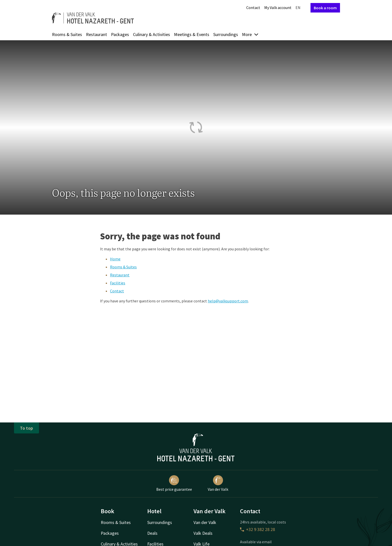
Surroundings (226, 34)
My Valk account (278, 8)
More (250, 34)
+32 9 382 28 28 (257, 529)
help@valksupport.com (228, 301)
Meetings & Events (192, 34)
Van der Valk (218, 483)
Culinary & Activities (151, 34)
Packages (120, 34)
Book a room (325, 8)
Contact (253, 8)
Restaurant (96, 34)
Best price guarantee (174, 483)
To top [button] (26, 428)
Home (115, 259)
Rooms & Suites (67, 34)
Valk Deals (203, 533)
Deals (152, 533)
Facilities (118, 283)
